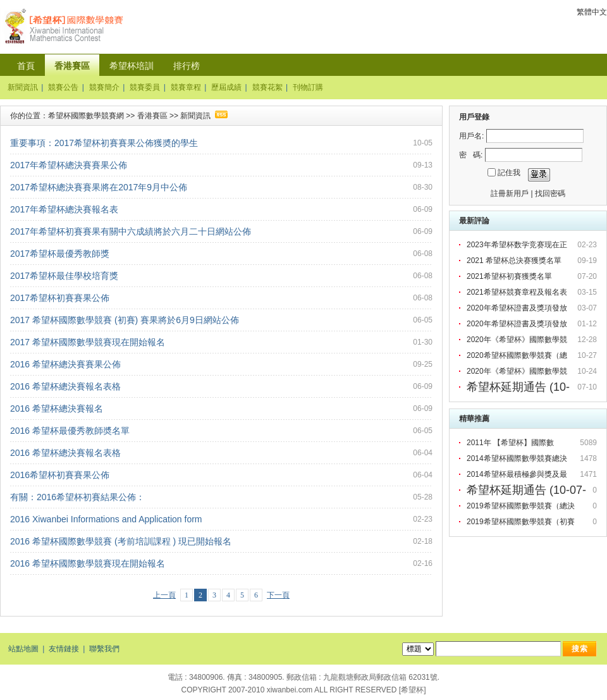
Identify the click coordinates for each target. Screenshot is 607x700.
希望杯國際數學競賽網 (86, 116)
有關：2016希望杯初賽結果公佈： (77, 497)
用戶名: (471, 136)
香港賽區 (72, 66)
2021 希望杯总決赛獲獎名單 (515, 261)
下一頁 (278, 595)
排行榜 (187, 66)
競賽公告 (63, 87)
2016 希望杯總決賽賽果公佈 (65, 364)
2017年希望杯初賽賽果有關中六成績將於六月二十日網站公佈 (131, 231)
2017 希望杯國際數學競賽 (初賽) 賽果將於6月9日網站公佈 (125, 320)
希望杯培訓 (132, 66)
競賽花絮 (267, 87)
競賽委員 (145, 87)
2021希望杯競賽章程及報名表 (518, 292)
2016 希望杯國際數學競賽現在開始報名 (88, 563)
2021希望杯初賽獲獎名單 (510, 276)
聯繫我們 (104, 649)
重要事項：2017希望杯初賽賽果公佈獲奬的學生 (104, 143)
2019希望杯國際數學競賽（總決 (522, 506)
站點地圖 (23, 649)
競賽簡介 (104, 87)
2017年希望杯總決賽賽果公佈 (69, 165)
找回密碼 (550, 193)
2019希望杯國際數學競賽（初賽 (522, 522)
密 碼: (471, 155)
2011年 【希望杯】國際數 (511, 443)
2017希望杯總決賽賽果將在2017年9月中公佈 (99, 187)
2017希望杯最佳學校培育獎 (64, 276)
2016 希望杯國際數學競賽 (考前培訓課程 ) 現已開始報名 (121, 541)
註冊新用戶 (510, 193)
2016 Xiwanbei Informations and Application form (106, 519)
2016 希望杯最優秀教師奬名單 (70, 431)
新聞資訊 (23, 87)
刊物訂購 (308, 87)
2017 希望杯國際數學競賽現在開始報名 (88, 342)
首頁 (26, 66)
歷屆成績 (226, 87)
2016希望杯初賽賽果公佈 (60, 475)
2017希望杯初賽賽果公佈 (60, 298)
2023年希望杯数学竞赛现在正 (518, 245)
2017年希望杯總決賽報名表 (64, 209)
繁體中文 (592, 12)
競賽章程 (186, 87)
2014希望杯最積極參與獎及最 (518, 474)
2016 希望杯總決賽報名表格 (65, 386)
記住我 (509, 173)
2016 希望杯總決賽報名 (57, 408)
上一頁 (164, 595)
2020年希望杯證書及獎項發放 (518, 308)
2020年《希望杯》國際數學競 (518, 340)
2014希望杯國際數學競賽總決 (518, 458)
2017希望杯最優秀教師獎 (60, 254)
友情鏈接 (64, 649)
